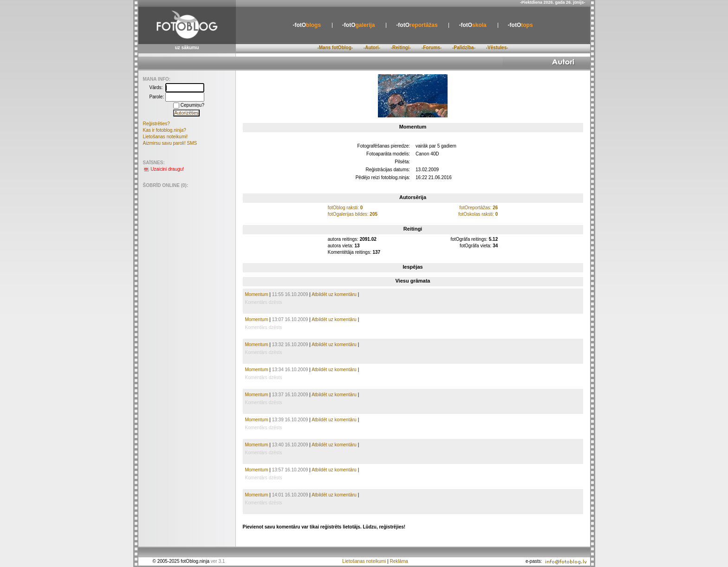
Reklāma (399, 561)
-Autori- (372, 48)
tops (520, 25)
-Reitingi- (401, 48)
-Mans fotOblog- (335, 48)
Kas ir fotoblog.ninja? (165, 130)
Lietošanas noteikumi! (166, 137)
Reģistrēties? (156, 124)
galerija (359, 25)
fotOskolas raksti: (478, 214)
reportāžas (417, 25)
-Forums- (432, 48)
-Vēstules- (497, 48)
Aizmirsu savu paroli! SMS (170, 143)
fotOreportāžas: (478, 208)
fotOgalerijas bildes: (353, 214)
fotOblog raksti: (345, 208)
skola (472, 25)
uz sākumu (187, 48)
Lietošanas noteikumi (364, 561)
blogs (307, 25)
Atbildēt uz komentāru (334, 294)
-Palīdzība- (464, 48)
